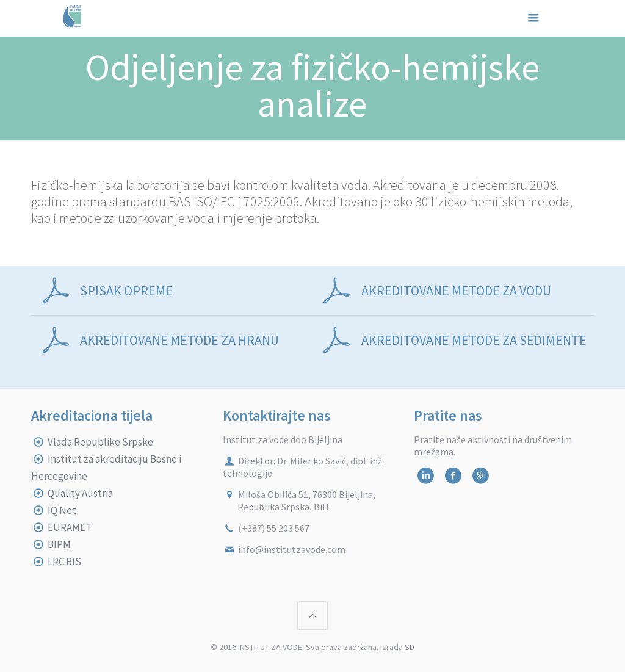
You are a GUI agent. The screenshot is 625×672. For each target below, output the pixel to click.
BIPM (59, 544)
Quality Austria (80, 493)
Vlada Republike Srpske (100, 442)
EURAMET (70, 527)
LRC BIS (64, 562)
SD (410, 647)
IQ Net (62, 510)
